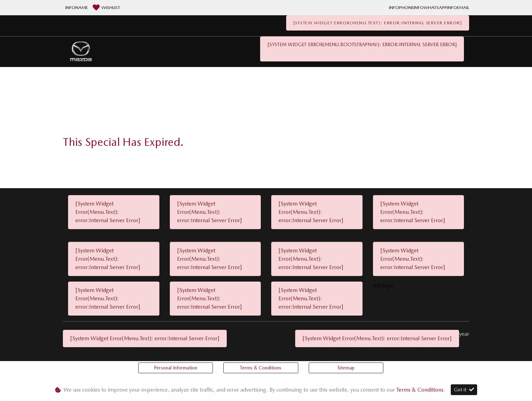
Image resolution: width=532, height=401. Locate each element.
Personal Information (176, 368)
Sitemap (346, 368)
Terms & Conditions (261, 368)
